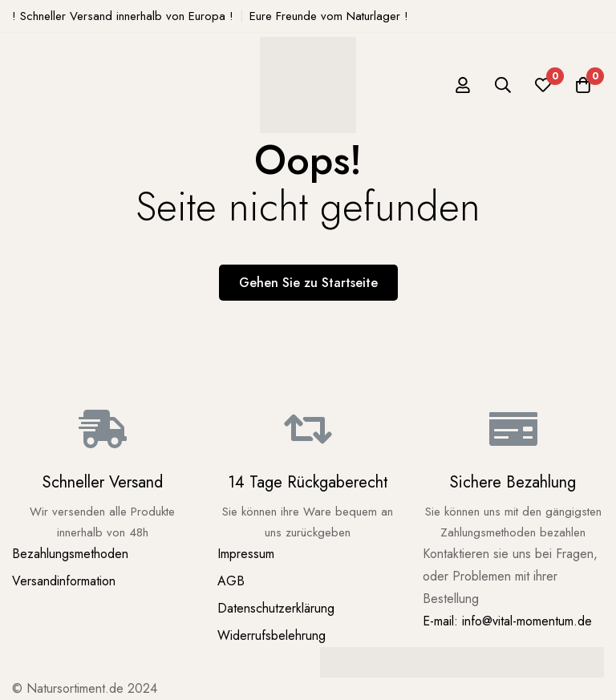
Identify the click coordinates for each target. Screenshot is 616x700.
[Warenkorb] (583, 85)
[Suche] (503, 85)
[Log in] (463, 85)
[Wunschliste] (543, 85)
